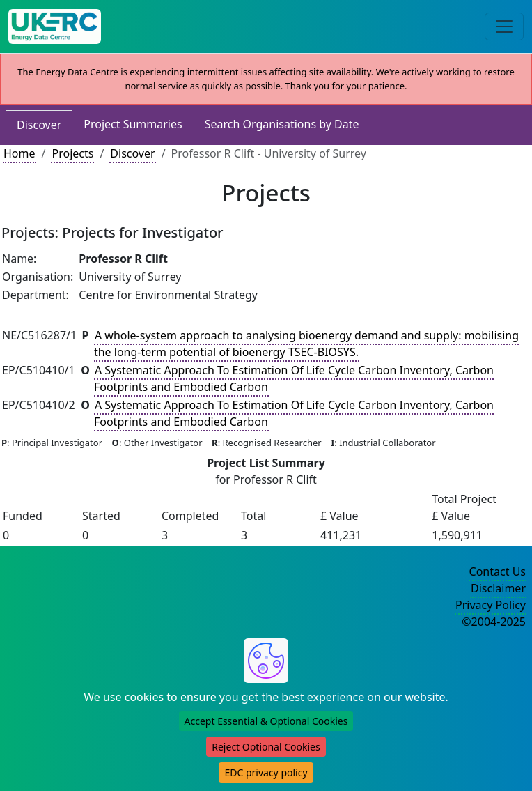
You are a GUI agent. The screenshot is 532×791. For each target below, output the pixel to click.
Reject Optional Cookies (266, 747)
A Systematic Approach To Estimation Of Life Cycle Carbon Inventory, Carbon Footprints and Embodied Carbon (294, 378)
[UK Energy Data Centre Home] (55, 26)
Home (19, 153)
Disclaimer (498, 588)
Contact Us (498, 571)
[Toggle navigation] (504, 26)
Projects (72, 153)
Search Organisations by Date (282, 124)
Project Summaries (133, 124)
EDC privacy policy (266, 773)
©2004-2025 (494, 622)
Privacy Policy (491, 605)
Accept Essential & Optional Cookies (266, 721)
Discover (39, 125)
